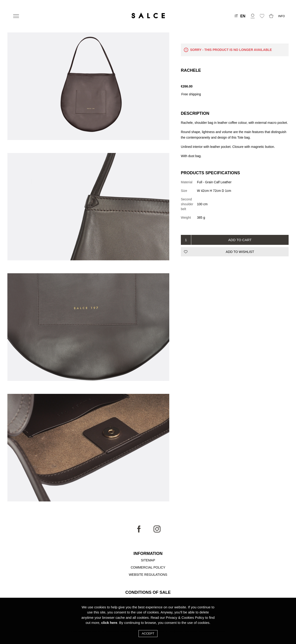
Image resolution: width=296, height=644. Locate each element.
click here (109, 623)
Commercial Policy (148, 567)
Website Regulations (148, 575)
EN (243, 16)
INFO (282, 16)
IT (236, 16)
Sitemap (148, 560)
